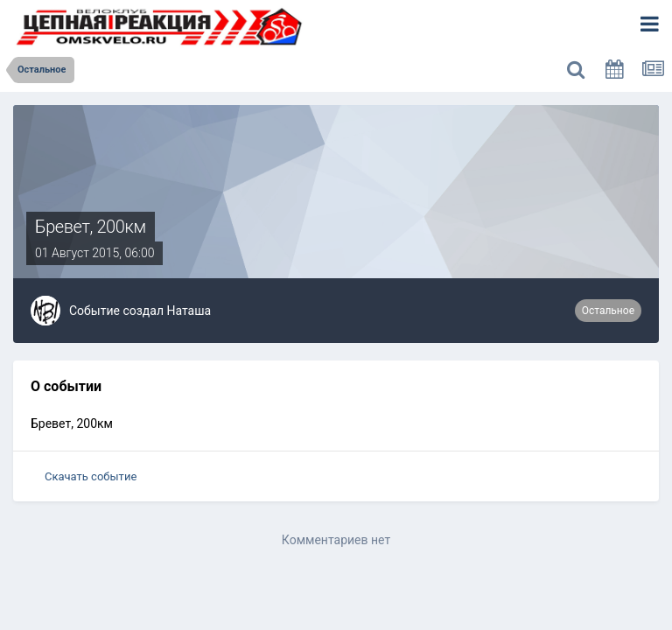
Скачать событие (91, 476)
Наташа (189, 311)
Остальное (608, 311)
